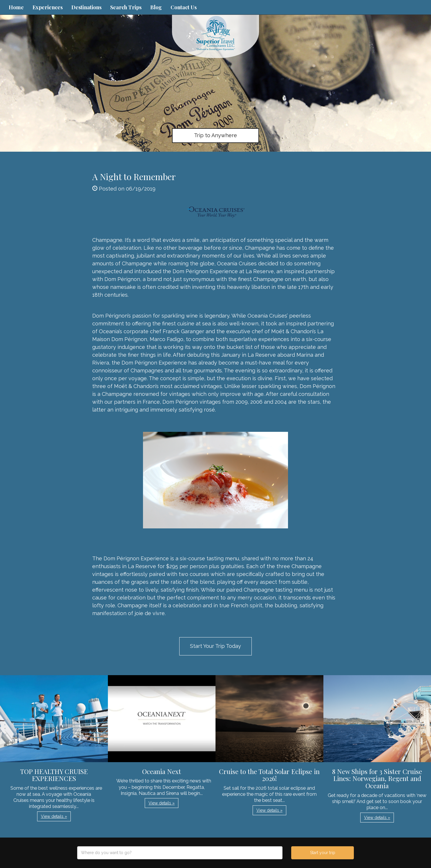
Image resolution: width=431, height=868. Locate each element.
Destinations (86, 7)
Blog (156, 7)
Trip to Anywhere (215, 135)
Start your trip (323, 853)
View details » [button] (54, 816)
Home (16, 7)
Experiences (48, 7)
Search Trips (126, 7)
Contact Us (184, 7)
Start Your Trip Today (215, 646)
